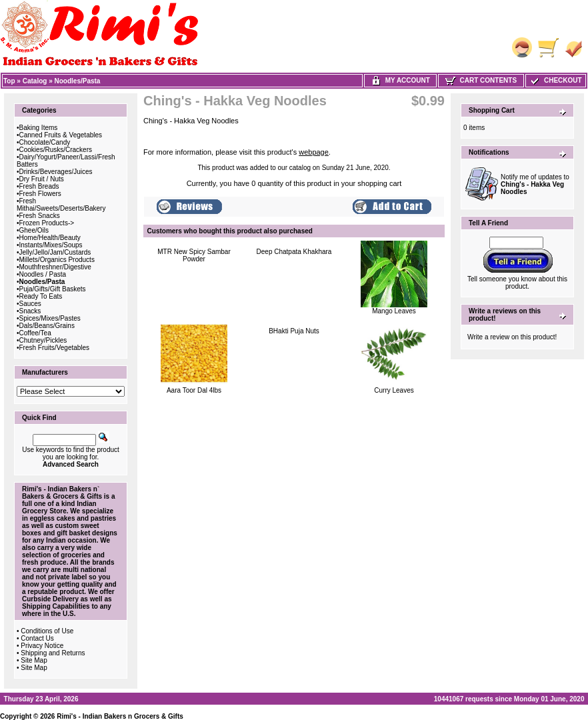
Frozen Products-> (47, 223)
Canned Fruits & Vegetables (61, 135)
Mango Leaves (394, 311)
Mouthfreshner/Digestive (55, 267)
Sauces (30, 304)
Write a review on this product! (512, 337)
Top (9, 81)
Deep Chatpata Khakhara (294, 252)
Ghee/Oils (34, 230)
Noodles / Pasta (43, 274)
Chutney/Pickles (43, 340)
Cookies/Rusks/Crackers (56, 150)
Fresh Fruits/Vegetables (55, 348)
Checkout (555, 80)
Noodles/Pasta (78, 81)
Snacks (30, 311)
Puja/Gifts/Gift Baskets (53, 289)
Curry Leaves (394, 390)
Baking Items (39, 128)
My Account (400, 80)
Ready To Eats (41, 296)
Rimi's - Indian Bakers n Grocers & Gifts (120, 716)
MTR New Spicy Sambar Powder (194, 255)
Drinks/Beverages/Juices (56, 172)
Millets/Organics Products (57, 260)
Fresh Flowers (40, 194)
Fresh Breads (39, 186)
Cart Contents (481, 80)
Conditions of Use (47, 631)
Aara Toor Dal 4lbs (194, 390)
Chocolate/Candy (45, 142)
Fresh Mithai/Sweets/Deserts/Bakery (61, 205)
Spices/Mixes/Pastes (50, 318)
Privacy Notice (42, 646)
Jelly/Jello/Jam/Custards (55, 252)
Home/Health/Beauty (50, 238)
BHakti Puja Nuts (294, 331)
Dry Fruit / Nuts (42, 179)
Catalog (35, 81)
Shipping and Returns (53, 653)
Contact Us (37, 638)
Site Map (34, 660)
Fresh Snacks (40, 216)
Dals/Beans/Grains (47, 326)
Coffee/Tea (35, 333)
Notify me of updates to (535, 184)
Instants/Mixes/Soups (51, 245)
